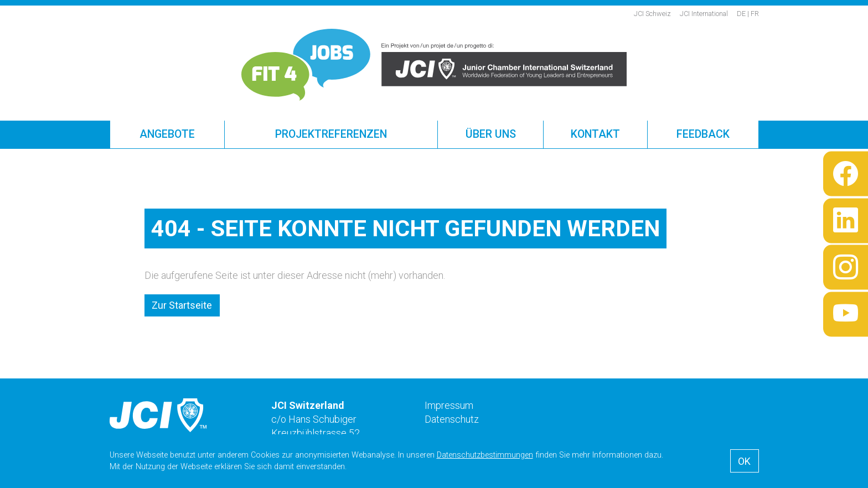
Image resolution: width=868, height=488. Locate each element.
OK (744, 461)
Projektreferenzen (331, 134)
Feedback (703, 134)
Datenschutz (452, 419)
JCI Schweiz (652, 14)
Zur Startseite (182, 305)
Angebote (167, 134)
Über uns (491, 134)
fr (755, 14)
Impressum (449, 405)
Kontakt (595, 134)
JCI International (704, 14)
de (741, 14)
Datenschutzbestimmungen (485, 455)
